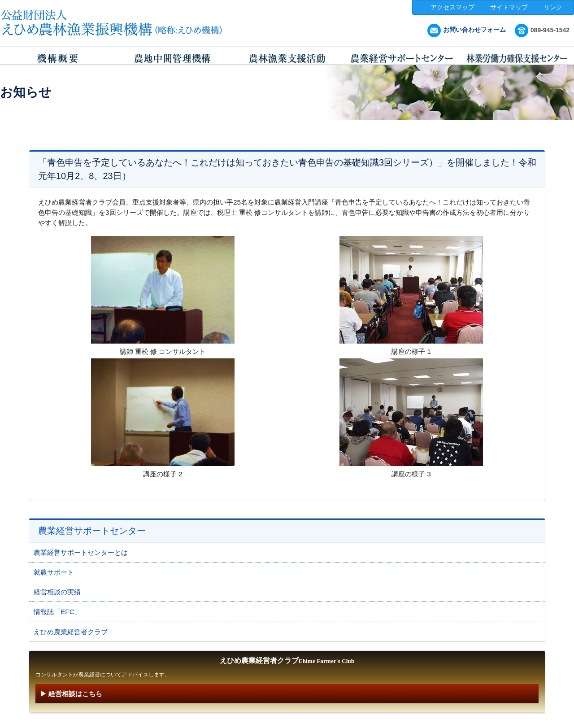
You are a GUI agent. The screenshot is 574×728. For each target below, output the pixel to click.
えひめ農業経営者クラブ (71, 632)
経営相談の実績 (57, 592)
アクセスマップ (452, 7)
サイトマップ (509, 7)
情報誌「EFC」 (57, 612)
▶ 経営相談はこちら (71, 694)
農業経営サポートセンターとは (81, 552)
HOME (39, 127)
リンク (553, 7)
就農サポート (54, 572)
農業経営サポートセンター (105, 127)
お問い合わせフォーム (467, 30)
